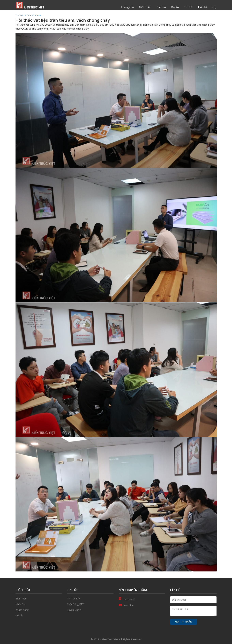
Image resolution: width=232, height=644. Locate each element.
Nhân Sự (39, 604)
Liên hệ (203, 7)
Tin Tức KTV (22, 15)
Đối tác (39, 615)
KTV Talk (36, 15)
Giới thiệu (145, 7)
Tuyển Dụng (90, 610)
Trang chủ (30, 5)
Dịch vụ (161, 7)
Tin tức (188, 7)
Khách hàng (39, 610)
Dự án (175, 7)
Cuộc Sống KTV (90, 604)
